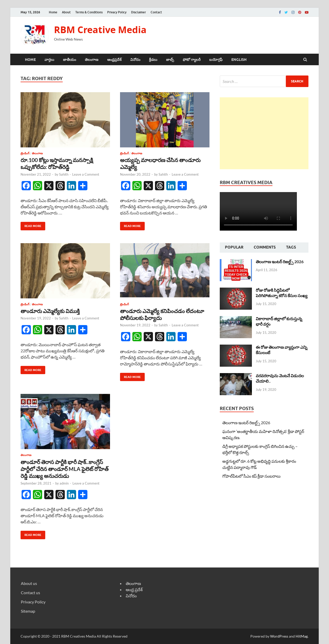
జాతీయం (70, 60)
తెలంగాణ (92, 60)
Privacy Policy (117, 12)
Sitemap (28, 611)
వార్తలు (49, 60)
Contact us (30, 593)
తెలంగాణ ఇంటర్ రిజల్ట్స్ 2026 (280, 262)
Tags (291, 247)
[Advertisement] (264, 133)
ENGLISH (239, 60)
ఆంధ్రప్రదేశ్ (114, 60)
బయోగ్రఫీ (216, 60)
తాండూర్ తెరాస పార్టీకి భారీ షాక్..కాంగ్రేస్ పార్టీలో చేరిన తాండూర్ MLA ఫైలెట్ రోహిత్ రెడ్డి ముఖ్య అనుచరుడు (65, 469)
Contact (156, 12)
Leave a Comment (86, 174)
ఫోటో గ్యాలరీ (192, 60)
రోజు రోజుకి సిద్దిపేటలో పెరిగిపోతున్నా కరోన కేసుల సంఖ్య (282, 293)
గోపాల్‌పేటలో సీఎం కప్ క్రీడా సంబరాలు (252, 476)
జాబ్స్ (170, 60)
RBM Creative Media (100, 30)
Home (53, 12)
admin (64, 483)
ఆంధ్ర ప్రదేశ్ (134, 589)
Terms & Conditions (89, 12)
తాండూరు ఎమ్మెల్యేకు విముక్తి (50, 311)
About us (29, 583)
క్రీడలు (153, 60)
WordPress (279, 636)
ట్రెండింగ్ (25, 153)
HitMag (302, 636)
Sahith (64, 174)
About (66, 12)
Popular (234, 247)
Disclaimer (139, 12)
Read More (31, 225)
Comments (265, 247)
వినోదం (135, 60)
